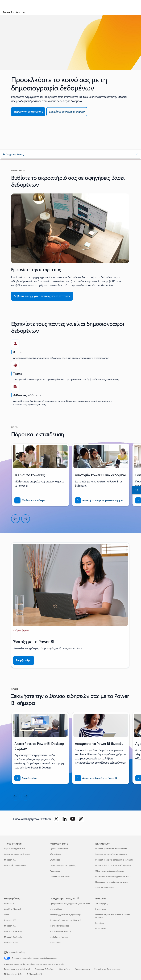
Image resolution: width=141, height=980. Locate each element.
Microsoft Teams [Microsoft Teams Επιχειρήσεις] (11, 942)
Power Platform (12, 12)
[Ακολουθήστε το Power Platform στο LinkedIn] (65, 819)
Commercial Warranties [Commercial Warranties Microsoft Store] (60, 876)
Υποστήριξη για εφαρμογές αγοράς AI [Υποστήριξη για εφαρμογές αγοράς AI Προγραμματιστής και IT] (66, 915)
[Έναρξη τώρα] (24, 660)
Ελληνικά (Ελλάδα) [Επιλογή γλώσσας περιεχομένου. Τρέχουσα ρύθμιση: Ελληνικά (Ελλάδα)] (17, 952)
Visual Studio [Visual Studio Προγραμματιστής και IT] (55, 942)
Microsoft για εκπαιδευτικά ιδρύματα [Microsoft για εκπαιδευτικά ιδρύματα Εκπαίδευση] (111, 849)
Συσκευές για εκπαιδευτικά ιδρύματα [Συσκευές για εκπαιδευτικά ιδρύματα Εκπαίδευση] (111, 854)
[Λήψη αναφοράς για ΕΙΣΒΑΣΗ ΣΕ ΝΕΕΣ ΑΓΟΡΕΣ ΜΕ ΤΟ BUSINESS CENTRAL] (99, 500)
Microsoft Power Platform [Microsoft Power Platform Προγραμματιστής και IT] (61, 931)
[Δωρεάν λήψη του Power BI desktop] (26, 778)
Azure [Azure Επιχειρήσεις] (7, 915)
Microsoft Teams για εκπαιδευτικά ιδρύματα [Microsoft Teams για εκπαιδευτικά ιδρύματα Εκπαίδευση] (114, 860)
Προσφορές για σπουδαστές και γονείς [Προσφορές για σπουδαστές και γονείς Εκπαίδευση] (112, 882)
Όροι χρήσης (65, 969)
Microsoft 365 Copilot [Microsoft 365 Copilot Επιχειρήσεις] (13, 937)
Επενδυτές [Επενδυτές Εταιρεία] (100, 923)
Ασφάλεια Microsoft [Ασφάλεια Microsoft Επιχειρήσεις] (13, 909)
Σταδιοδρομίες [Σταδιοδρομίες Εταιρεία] (101, 903)
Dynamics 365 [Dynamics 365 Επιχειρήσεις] (10, 920)
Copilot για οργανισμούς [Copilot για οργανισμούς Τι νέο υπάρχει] (15, 849)
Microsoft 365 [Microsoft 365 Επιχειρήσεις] (10, 926)
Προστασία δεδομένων (45, 969)
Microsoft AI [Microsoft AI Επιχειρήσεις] (9, 903)
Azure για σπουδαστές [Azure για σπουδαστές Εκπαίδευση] (105, 888)
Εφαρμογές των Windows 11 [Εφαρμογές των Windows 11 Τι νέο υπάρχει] (16, 865)
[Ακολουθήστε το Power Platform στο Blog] (81, 819)
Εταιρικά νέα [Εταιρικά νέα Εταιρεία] (101, 909)
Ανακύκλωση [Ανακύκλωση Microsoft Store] (55, 871)
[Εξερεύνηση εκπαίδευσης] (28, 112)
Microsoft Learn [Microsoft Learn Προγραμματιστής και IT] (56, 909)
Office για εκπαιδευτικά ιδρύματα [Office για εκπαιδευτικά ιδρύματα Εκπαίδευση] (110, 871)
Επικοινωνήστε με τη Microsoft (17, 969)
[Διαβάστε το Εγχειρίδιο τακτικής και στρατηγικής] (42, 296)
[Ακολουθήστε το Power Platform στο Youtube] (73, 819)
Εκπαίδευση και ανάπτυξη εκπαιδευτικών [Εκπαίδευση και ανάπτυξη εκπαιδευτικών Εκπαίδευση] (113, 876)
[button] (70, 154)
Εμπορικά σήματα (82, 969)
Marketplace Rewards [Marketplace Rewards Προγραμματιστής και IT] (59, 937)
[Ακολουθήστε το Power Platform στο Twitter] (56, 819)
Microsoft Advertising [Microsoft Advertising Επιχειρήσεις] (13, 931)
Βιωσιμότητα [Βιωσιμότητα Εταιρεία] (101, 929)
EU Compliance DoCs (13, 974)
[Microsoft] (70, 3)
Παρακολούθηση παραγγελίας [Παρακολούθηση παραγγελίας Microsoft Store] (63, 865)
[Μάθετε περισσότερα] (30, 500)
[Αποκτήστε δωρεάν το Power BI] (96, 778)
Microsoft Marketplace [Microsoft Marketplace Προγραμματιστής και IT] (59, 926)
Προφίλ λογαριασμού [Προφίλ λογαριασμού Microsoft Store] (59, 849)
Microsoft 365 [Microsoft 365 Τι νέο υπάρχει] (10, 860)
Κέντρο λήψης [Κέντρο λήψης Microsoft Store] (56, 854)
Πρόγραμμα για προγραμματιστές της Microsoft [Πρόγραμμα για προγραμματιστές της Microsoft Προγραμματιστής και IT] (70, 903)
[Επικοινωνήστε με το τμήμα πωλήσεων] (136, 490)
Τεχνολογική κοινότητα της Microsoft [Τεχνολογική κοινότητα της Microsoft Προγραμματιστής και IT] (65, 920)
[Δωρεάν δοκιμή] (67, 112)
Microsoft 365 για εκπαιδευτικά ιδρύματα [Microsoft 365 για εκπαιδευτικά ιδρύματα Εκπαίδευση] (113, 865)
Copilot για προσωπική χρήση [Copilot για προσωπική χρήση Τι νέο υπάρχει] (17, 854)
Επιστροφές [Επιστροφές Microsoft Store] (55, 860)
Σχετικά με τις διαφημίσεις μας (107, 969)
